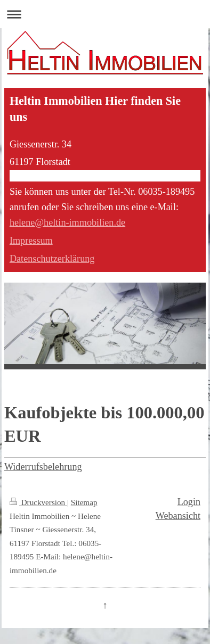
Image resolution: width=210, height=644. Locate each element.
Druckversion (38, 502)
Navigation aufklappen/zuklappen (105, 14)
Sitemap (84, 502)
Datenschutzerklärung (52, 259)
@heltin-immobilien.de (80, 222)
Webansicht (178, 516)
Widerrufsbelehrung (43, 467)
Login (189, 502)
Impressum (31, 241)
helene (22, 222)
